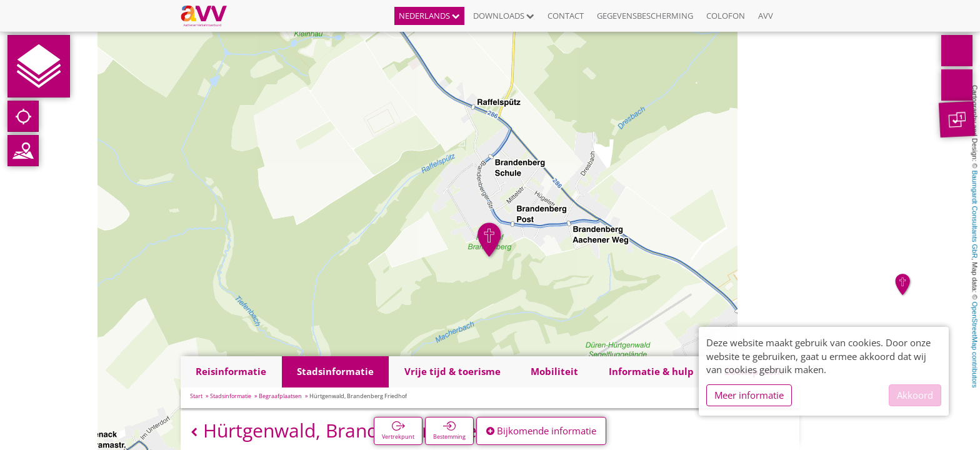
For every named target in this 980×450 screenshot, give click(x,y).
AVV (766, 16)
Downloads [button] (504, 16)
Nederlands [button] (429, 16)
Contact (566, 16)
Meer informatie (749, 395)
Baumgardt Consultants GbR (975, 215)
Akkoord (915, 395)
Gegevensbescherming (645, 16)
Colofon (726, 16)
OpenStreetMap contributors (975, 344)
